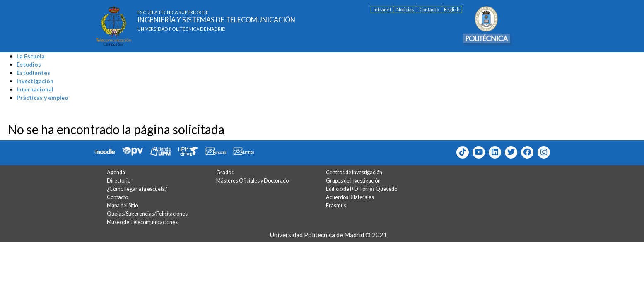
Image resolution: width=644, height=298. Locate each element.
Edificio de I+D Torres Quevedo (362, 189)
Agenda (116, 172)
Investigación (35, 81)
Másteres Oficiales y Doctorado (252, 181)
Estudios (29, 64)
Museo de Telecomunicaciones (142, 222)
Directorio (119, 181)
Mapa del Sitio (122, 205)
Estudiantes (33, 73)
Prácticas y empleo (42, 97)
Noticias (405, 9)
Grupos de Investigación (353, 181)
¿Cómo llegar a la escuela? (137, 189)
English (452, 9)
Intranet (382, 9)
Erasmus (336, 205)
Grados (225, 172)
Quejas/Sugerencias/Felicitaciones (147, 214)
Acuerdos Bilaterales (350, 197)
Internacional (35, 89)
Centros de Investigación (354, 172)
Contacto (429, 9)
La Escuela (31, 56)
